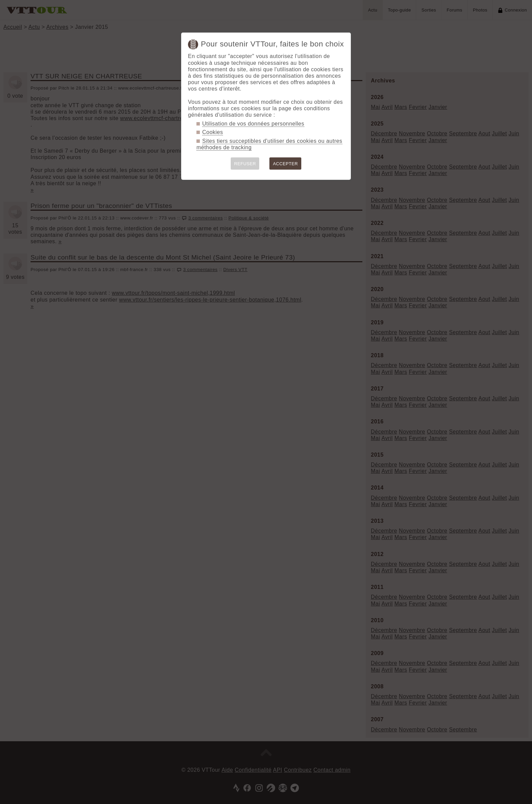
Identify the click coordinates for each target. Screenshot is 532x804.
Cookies (213, 132)
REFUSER (245, 164)
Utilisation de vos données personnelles (253, 124)
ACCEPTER (285, 164)
